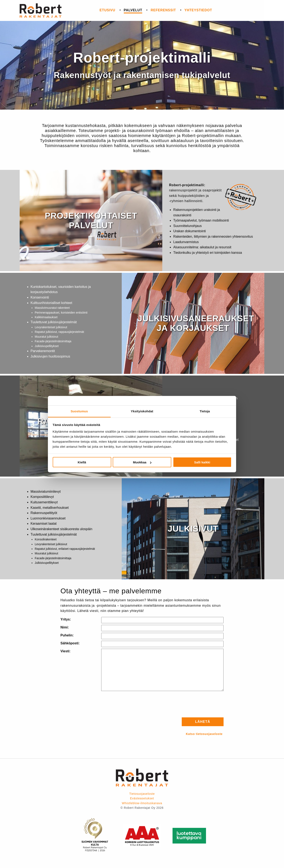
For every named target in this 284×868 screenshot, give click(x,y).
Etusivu (107, 10)
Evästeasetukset (142, 798)
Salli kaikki (202, 462)
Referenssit (163, 10)
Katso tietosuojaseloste (204, 734)
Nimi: (65, 627)
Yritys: (66, 619)
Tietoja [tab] (205, 411)
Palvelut (133, 10)
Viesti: (65, 651)
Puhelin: (67, 635)
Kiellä (82, 462)
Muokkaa (142, 462)
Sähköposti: (70, 643)
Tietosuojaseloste (142, 794)
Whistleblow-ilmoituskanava (142, 803)
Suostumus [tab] (79, 411)
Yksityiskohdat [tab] (142, 411)
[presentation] (192, 704)
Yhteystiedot (198, 10)
